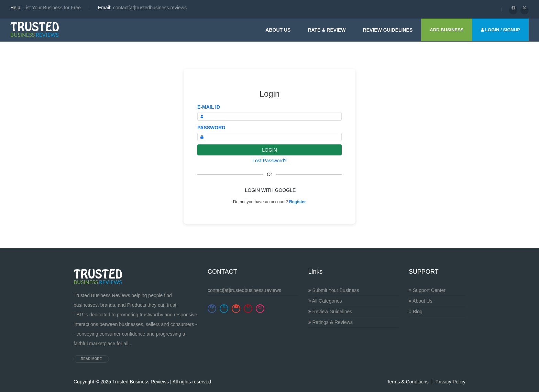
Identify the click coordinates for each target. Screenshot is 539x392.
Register (298, 202)
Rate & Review (327, 30)
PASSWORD (211, 128)
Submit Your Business (334, 290)
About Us (278, 30)
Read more (91, 359)
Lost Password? (269, 161)
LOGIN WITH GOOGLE (271, 190)
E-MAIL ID (209, 107)
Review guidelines (388, 30)
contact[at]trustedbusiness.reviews (244, 290)
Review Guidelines (330, 312)
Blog (416, 312)
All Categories (325, 301)
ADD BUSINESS (447, 30)
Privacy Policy (450, 382)
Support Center (427, 290)
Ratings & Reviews (331, 322)
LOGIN (269, 150)
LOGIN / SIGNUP (500, 30)
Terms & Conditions (408, 382)
